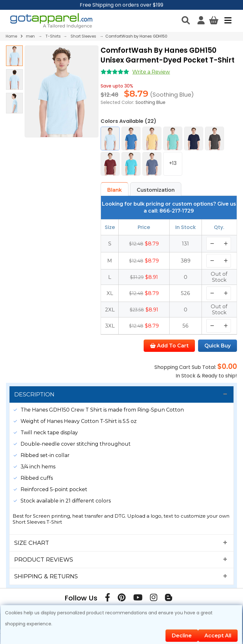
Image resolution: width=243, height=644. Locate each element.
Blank (115, 190)
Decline (182, 636)
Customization (156, 190)
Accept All (218, 636)
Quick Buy (218, 346)
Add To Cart (169, 346)
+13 (173, 163)
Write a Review (151, 72)
